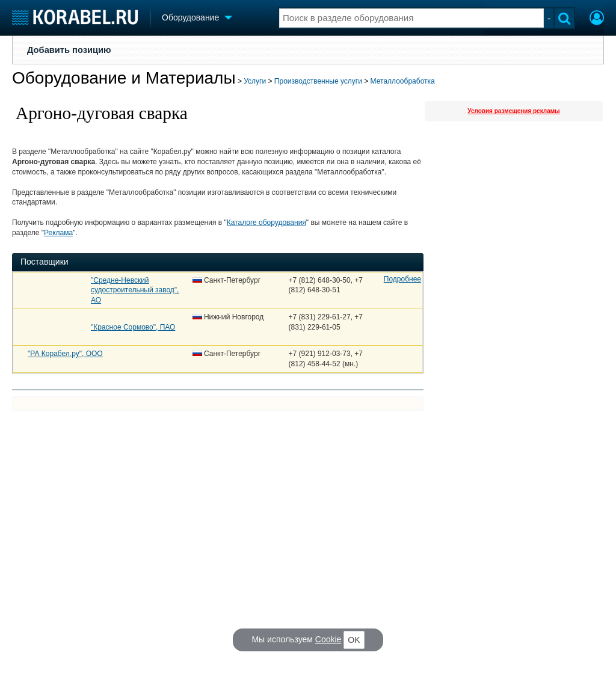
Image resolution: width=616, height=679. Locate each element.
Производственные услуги (318, 81)
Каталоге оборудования (266, 223)
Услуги (255, 81)
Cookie (328, 639)
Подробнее (402, 279)
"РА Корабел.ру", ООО (65, 354)
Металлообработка (403, 81)
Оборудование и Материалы (124, 78)
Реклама (58, 233)
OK (354, 640)
